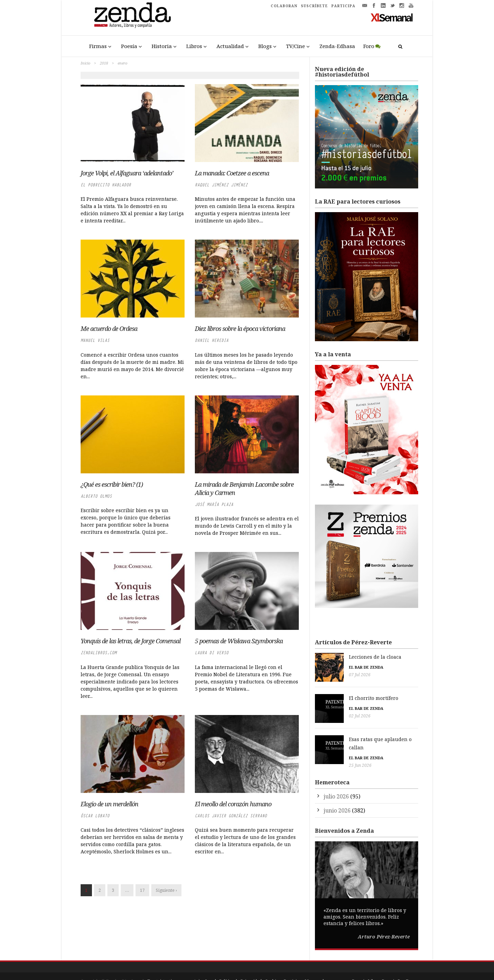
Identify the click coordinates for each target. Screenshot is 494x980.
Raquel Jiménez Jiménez (221, 185)
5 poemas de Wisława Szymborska (239, 641)
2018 (104, 63)
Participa (293, 966)
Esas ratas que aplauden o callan (354, 733)
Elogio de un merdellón (109, 804)
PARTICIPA (343, 6)
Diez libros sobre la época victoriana (240, 328)
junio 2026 (337, 795)
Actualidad (230, 46)
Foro (369, 46)
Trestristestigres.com (169, 966)
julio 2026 (336, 781)
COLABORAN (284, 6)
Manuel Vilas (95, 340)
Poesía (129, 46)
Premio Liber (365, 966)
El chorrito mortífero (340, 695)
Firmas (98, 46)
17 (142, 890)
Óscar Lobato (95, 816)
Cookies (273, 966)
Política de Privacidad (240, 966)
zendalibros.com (99, 653)
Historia (162, 46)
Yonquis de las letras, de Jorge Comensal (131, 641)
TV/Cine (296, 46)
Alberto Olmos (96, 496)
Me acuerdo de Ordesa (109, 328)
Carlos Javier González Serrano (231, 816)
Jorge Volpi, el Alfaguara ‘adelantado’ (127, 173)
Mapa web (315, 966)
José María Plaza (214, 504)
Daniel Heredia (212, 340)
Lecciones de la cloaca (341, 657)
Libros (194, 46)
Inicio (85, 63)
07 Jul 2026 (326, 675)
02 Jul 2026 (326, 713)
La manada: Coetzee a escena (232, 173)
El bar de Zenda (332, 667)
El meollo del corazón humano (233, 804)
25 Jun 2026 (326, 751)
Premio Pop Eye (398, 966)
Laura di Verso (212, 653)
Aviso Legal (205, 966)
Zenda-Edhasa (337, 46)
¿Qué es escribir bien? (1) (120, 484)
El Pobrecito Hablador (106, 185)
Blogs (265, 46)
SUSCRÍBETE (314, 6)
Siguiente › (166, 890)
